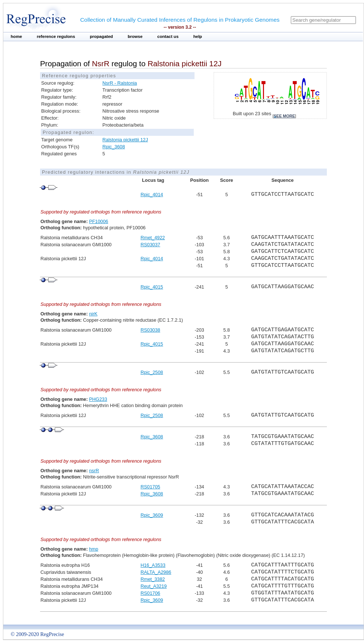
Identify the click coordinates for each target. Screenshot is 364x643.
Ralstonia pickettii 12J (125, 140)
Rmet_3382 (153, 579)
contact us (168, 36)
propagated (101, 36)
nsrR (94, 471)
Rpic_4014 (152, 195)
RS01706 (150, 593)
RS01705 (150, 487)
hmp (94, 549)
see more (284, 116)
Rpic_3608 (114, 147)
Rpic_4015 (152, 287)
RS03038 (150, 330)
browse (135, 36)
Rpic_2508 (152, 372)
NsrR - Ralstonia (120, 83)
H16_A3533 (153, 565)
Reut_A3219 (154, 586)
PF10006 (99, 221)
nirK (93, 314)
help (198, 36)
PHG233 (98, 399)
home (16, 36)
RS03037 (150, 245)
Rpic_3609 (152, 515)
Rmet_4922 (153, 238)
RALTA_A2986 (156, 572)
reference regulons (56, 36)
